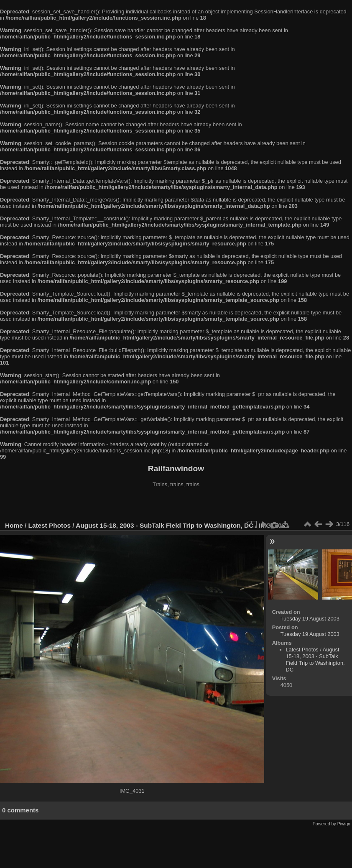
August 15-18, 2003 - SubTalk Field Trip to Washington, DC (165, 525)
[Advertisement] (176, 505)
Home (14, 525)
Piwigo (344, 824)
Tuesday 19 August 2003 (310, 619)
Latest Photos (50, 525)
